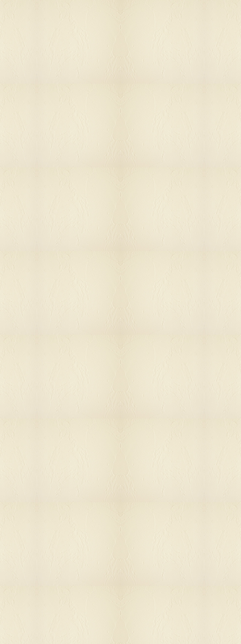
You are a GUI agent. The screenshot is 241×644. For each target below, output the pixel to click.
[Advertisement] (188, 126)
